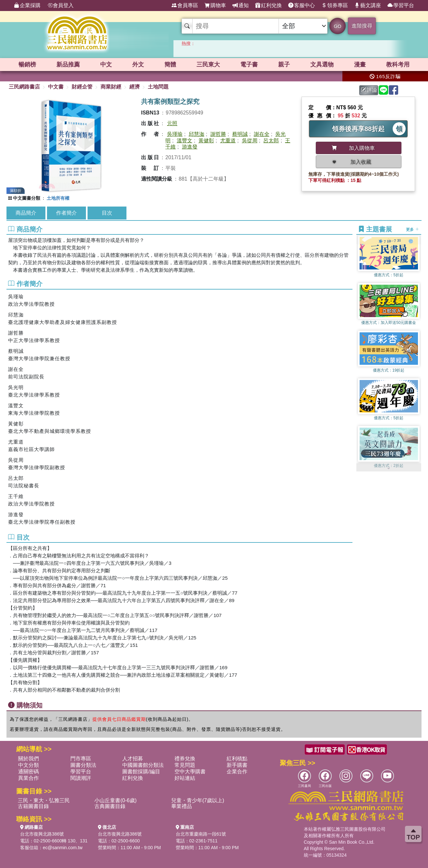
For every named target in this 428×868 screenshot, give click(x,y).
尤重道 (228, 141)
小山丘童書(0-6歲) (115, 800)
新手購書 (237, 765)
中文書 (56, 87)
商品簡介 (26, 213)
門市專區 (81, 759)
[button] (389, 468)
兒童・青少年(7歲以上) (198, 800)
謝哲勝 (218, 134)
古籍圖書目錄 (33, 806)
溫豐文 (184, 141)
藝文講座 (368, 6)
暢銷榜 (27, 65)
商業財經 (111, 87)
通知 (241, 6)
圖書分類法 (83, 765)
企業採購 (27, 6)
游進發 (190, 147)
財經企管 (82, 87)
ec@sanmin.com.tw (63, 848)
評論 (369, 90)
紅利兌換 (268, 6)
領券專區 (335, 6)
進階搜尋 (362, 26)
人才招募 (133, 759)
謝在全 (262, 134)
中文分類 (29, 765)
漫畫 (360, 65)
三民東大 (208, 65)
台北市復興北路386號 (42, 834)
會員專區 (185, 6)
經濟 (135, 87)
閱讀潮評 (81, 778)
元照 (172, 123)
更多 (412, 230)
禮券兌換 (185, 759)
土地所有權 (58, 198)
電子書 (249, 65)
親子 (284, 65)
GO (337, 26)
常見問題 (185, 765)
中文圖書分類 (27, 198)
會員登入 (60, 6)
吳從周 (250, 141)
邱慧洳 (196, 134)
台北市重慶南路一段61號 (201, 834)
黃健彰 (206, 141)
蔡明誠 (240, 134)
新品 (68, 65)
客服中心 (302, 6)
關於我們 (29, 759)
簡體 (170, 65)
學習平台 (401, 6)
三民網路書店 (24, 87)
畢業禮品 (182, 806)
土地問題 (158, 87)
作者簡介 (66, 213)
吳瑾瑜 (175, 134)
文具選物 (322, 65)
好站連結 (185, 778)
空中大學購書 (190, 772)
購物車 (215, 6)
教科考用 (398, 65)
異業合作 (29, 778)
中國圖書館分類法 (143, 765)
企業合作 (237, 772)
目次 (107, 213)
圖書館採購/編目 (141, 772)
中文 (106, 65)
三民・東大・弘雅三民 (44, 800)
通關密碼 (29, 772)
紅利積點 (237, 759)
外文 (138, 65)
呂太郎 (271, 141)
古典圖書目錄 (110, 806)
